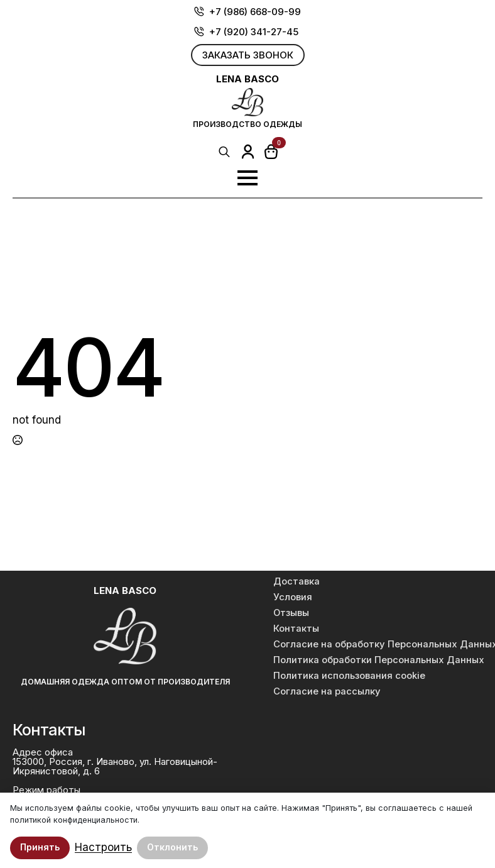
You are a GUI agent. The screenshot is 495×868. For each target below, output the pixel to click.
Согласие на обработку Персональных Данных (376, 644)
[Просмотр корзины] (271, 151)
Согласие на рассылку (327, 691)
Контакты (296, 629)
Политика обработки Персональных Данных (376, 660)
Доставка (296, 581)
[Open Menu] (247, 178)
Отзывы (291, 613)
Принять (40, 847)
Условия (293, 597)
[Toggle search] (224, 151)
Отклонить (172, 847)
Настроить (103, 848)
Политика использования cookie (349, 676)
